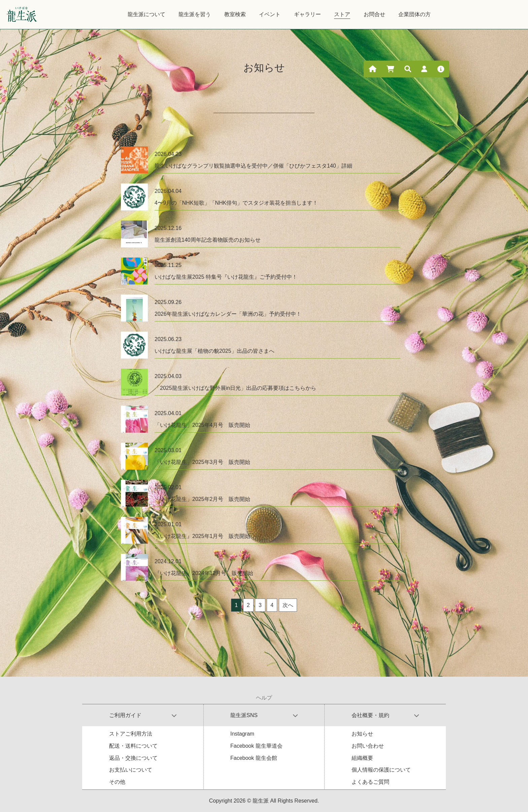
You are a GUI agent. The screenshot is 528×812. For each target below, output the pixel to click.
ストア (342, 14)
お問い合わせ (368, 746)
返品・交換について (133, 758)
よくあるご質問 (370, 782)
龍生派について (146, 14)
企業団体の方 (415, 14)
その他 (117, 782)
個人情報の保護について (381, 770)
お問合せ (374, 14)
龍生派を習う (195, 14)
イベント (270, 14)
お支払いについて (131, 770)
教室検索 (235, 14)
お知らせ (362, 734)
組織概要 (362, 758)
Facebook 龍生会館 (254, 758)
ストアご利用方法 (131, 734)
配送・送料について (133, 746)
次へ (288, 605)
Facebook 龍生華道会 (256, 746)
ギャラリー (307, 14)
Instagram (242, 734)
